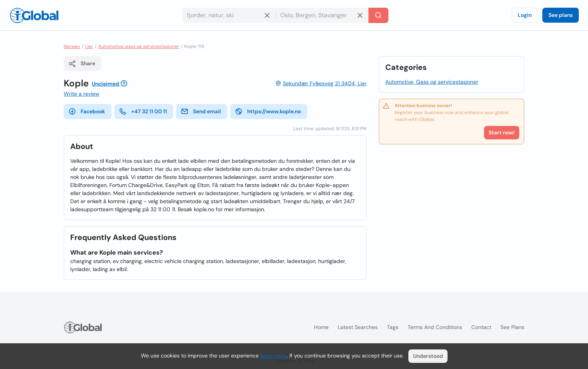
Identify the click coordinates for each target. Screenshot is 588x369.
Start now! (502, 132)
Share (82, 64)
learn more (273, 356)
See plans (561, 15)
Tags (393, 327)
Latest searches (358, 327)
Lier (89, 46)
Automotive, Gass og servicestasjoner (432, 82)
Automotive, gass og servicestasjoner (139, 46)
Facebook (87, 111)
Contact (481, 327)
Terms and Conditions (435, 327)
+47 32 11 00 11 (143, 111)
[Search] (378, 15)
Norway (72, 46)
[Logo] (34, 15)
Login (525, 15)
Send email (201, 111)
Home (321, 327)
